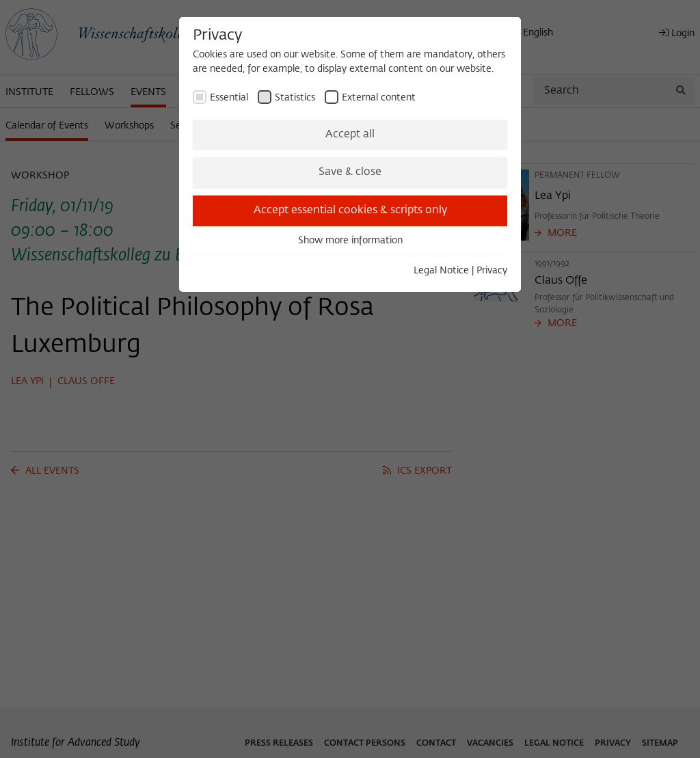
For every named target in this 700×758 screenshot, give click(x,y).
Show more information (350, 241)
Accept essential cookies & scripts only (350, 211)
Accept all (350, 135)
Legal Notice (441, 271)
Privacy (492, 271)
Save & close (350, 172)
